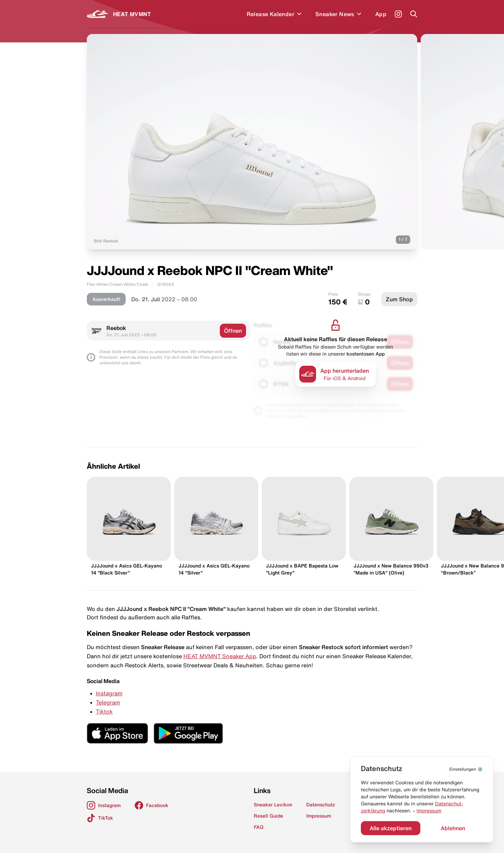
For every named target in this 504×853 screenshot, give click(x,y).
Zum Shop (399, 299)
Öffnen (233, 331)
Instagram (109, 693)
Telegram (108, 702)
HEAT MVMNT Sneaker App (220, 656)
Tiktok (104, 711)
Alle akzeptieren (391, 828)
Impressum (429, 811)
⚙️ (466, 769)
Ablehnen (453, 828)
